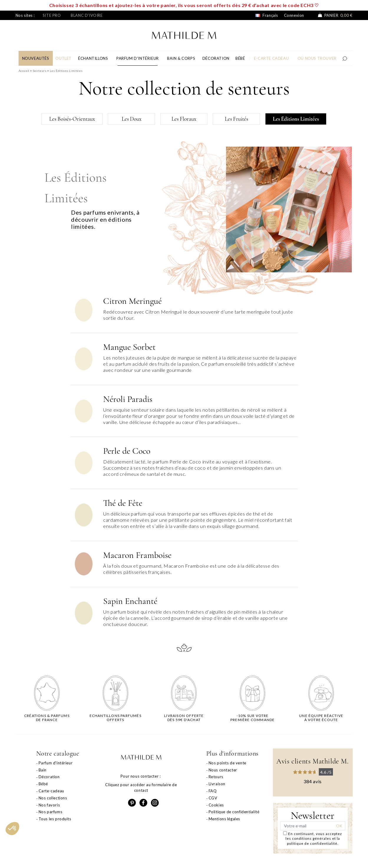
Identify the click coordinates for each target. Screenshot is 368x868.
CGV (213, 798)
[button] (12, 829)
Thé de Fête (123, 503)
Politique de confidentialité (234, 812)
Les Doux (132, 119)
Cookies (216, 805)
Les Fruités (236, 119)
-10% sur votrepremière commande (253, 718)
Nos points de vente (227, 763)
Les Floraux (184, 119)
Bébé (43, 784)
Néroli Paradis (128, 399)
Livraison (217, 784)
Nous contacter (223, 770)
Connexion (294, 15)
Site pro (52, 15)
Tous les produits (55, 819)
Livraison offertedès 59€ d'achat (184, 718)
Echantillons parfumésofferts (115, 718)
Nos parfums (51, 812)
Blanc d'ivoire (87, 15)
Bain (43, 770)
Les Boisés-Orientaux (72, 119)
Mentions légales (225, 819)
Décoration (49, 777)
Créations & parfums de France (47, 718)
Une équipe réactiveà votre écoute (321, 718)
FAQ (213, 791)
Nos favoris (49, 805)
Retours (216, 777)
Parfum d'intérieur (56, 763)
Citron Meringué (132, 301)
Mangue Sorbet (129, 347)
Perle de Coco (127, 451)
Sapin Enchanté (130, 601)
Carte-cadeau (51, 791)
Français (267, 15)
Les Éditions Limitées (296, 119)
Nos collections (53, 798)
